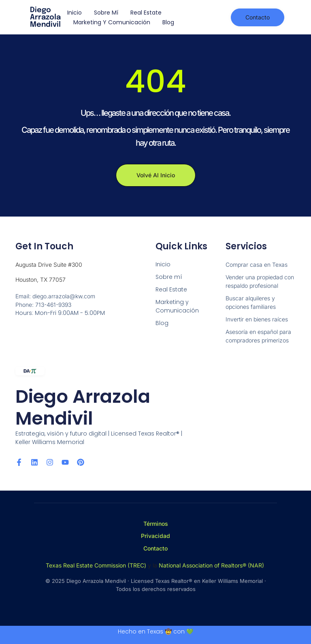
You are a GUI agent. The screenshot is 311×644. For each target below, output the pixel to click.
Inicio (75, 13)
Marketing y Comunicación (112, 22)
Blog (168, 22)
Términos (156, 524)
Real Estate (146, 13)
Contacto (155, 548)
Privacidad (155, 536)
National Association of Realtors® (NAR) (211, 565)
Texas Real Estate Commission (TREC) (96, 565)
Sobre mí (106, 13)
